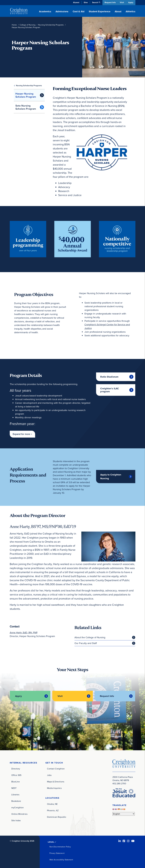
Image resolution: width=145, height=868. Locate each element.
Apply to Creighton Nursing (111, 477)
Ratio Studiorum (109, 377)
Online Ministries (19, 814)
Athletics (131, 11)
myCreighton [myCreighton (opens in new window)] (18, 807)
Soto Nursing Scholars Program (26, 107)
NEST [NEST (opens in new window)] (14, 788)
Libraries (15, 794)
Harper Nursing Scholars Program (26, 95)
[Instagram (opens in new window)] (128, 841)
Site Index (16, 820)
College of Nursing (27, 25)
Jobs (49, 775)
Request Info (110, 2)
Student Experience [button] (100, 11)
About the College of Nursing (90, 638)
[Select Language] (124, 814)
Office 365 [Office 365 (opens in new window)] (16, 775)
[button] (22, 434)
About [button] (118, 11)
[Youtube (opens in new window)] (133, 841)
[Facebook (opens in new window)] (124, 841)
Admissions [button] (62, 11)
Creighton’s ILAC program (110, 390)
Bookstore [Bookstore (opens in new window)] (16, 801)
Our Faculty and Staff (86, 643)
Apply (131, 2)
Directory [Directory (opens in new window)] (16, 769)
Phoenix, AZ (53, 810)
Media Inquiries (54, 788)
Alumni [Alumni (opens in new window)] (76, 2)
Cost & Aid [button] (79, 11)
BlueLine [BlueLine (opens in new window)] (16, 781)
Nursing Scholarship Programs (51, 25)
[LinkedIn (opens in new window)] (120, 841)
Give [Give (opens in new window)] (85, 2)
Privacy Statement (57, 853)
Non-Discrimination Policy (60, 847)
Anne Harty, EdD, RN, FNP (24, 633)
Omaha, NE (52, 804)
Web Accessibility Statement (61, 860)
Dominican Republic (57, 817)
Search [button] (95, 2)
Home (14, 25)
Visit (122, 2)
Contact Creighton (56, 769)
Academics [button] (45, 11)
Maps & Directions (56, 781)
